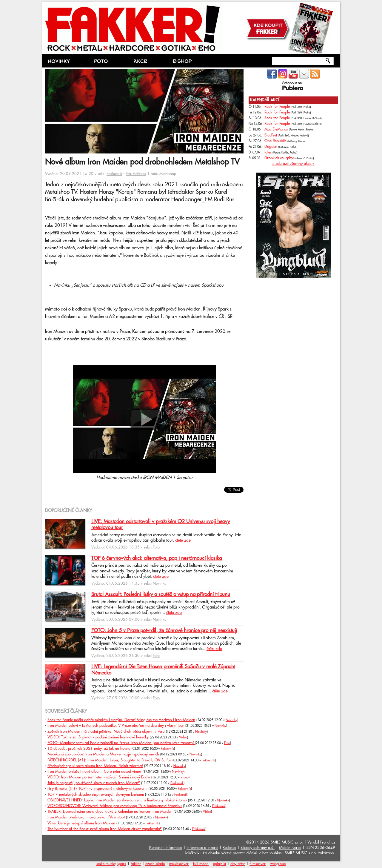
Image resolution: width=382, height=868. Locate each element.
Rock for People (277, 107)
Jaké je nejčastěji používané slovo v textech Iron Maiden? (94, 783)
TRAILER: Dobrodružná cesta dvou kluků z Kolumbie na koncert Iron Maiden (110, 812)
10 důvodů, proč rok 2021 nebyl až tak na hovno (89, 749)
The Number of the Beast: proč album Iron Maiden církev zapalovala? (105, 829)
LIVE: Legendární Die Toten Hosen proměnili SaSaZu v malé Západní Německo (163, 670)
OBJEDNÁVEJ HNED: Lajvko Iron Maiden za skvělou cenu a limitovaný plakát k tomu (117, 800)
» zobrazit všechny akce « (293, 164)
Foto (156, 547)
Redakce (229, 848)
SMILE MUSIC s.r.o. (287, 842)
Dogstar (271, 147)
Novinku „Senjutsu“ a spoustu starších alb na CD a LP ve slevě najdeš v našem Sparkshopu (139, 285)
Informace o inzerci (202, 848)
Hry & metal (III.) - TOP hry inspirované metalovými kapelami (97, 789)
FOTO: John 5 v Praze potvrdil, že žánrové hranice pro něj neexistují (164, 631)
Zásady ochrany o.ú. (258, 848)
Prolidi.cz (328, 842)
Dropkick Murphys (279, 158)
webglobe (278, 864)
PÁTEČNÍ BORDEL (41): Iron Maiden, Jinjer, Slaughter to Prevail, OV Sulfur (109, 760)
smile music (106, 864)
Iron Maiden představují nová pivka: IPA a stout (86, 817)
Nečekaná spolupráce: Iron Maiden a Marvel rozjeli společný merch (103, 754)
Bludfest (271, 135)
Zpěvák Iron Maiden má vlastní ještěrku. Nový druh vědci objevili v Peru (106, 732)
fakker (136, 864)
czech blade (155, 864)
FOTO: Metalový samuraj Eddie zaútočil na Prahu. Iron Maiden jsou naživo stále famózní (121, 743)
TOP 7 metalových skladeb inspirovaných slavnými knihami (96, 795)
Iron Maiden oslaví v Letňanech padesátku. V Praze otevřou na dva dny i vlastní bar (116, 726)
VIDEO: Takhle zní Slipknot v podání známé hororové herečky (98, 737)
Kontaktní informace (166, 848)
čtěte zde (183, 540)
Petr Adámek (136, 174)
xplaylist (220, 864)
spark (122, 864)
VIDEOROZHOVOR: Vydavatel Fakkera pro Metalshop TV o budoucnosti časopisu (115, 806)
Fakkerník (114, 174)
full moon (201, 864)
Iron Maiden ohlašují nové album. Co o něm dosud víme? (94, 772)
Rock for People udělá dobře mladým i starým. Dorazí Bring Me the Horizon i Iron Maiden (121, 720)
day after (238, 864)
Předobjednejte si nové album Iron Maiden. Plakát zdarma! (95, 766)
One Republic (275, 141)
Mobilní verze (290, 848)
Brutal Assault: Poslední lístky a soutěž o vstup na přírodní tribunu (161, 594)
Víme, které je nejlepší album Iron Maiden (81, 823)
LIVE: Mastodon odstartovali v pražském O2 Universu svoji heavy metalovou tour (161, 525)
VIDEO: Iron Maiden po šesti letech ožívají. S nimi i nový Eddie (99, 777)
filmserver (258, 864)
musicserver (179, 864)
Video (183, 738)
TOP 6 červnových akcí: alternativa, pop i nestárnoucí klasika (157, 558)
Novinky (160, 583)
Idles (268, 152)
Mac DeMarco (276, 129)
